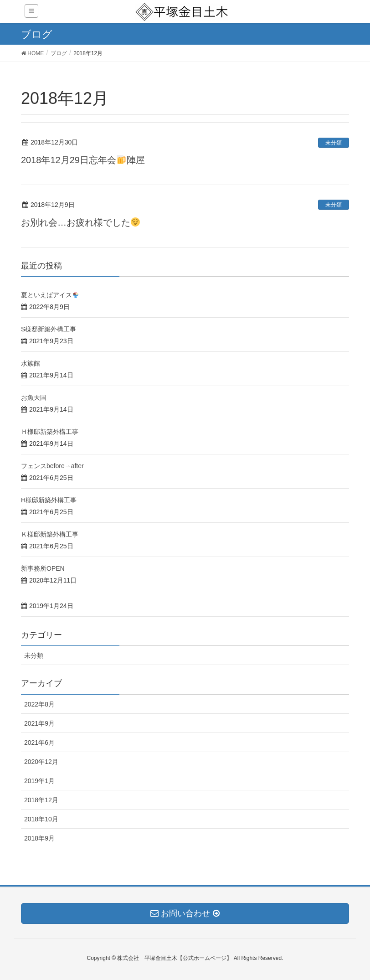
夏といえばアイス (50, 295)
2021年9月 (39, 723)
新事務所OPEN (43, 568)
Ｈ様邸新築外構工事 (50, 432)
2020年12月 (41, 762)
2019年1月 (39, 781)
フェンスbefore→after (52, 466)
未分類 (334, 143)
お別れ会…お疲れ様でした (80, 222)
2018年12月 (41, 800)
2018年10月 (41, 819)
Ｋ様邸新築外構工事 (50, 534)
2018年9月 (39, 838)
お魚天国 (34, 397)
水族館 (34, 363)
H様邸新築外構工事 (49, 500)
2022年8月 (39, 704)
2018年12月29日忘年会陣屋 (83, 160)
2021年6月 (39, 743)
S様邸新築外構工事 (49, 329)
